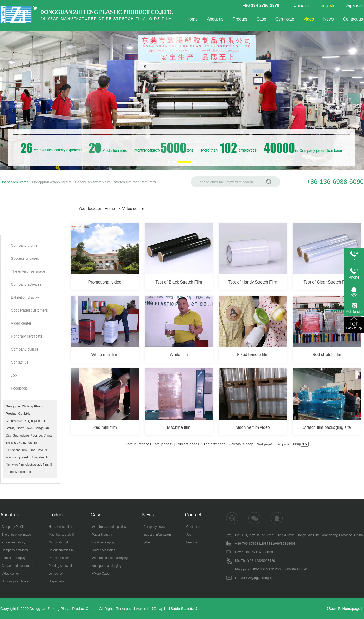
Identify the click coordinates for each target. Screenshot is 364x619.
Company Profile (13, 527)
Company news (154, 527)
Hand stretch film (60, 527)
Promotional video (105, 282)
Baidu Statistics (183, 609)
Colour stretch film (61, 550)
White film (179, 355)
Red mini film (105, 427)
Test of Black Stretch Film (179, 282)
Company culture (25, 349)
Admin (141, 609)
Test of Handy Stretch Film (253, 282)
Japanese (355, 6)
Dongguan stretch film (93, 182)
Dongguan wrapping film (52, 182)
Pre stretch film (59, 558)
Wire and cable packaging (110, 558)
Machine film (179, 427)
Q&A (147, 542)
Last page (283, 444)
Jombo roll (56, 574)
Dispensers (56, 581)
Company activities (26, 284)
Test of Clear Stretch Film (327, 282)
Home (192, 19)
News (329, 19)
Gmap (158, 609)
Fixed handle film (253, 355)
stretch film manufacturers (135, 182)
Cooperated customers (29, 310)
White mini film (105, 355)
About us (215, 19)
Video (309, 19)
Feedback (19, 388)
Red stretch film (327, 355)
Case (261, 19)
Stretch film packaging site (327, 427)
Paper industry (102, 535)
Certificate (285, 19)
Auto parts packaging (107, 566)
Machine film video (253, 427)
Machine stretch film (62, 535)
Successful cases (25, 258)
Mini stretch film (59, 542)
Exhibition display (25, 297)
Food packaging (103, 542)
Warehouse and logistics (109, 527)
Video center (21, 323)
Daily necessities (103, 550)
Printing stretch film (62, 566)
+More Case (100, 574)
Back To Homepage (344, 609)
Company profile (24, 245)
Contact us (353, 19)
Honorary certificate (27, 336)
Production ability (13, 542)
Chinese (301, 6)
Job (14, 375)
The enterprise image (28, 271)
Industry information (157, 535)
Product (240, 19)
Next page (265, 444)
